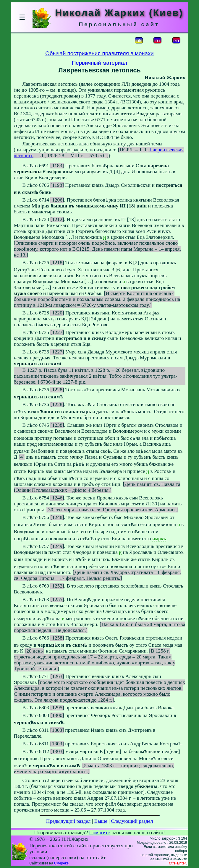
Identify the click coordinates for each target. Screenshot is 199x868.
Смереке (61, 863)
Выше (101, 821)
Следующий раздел (132, 821)
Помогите (100, 833)
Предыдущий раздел (68, 821)
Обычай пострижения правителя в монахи (99, 53)
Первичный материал (99, 63)
